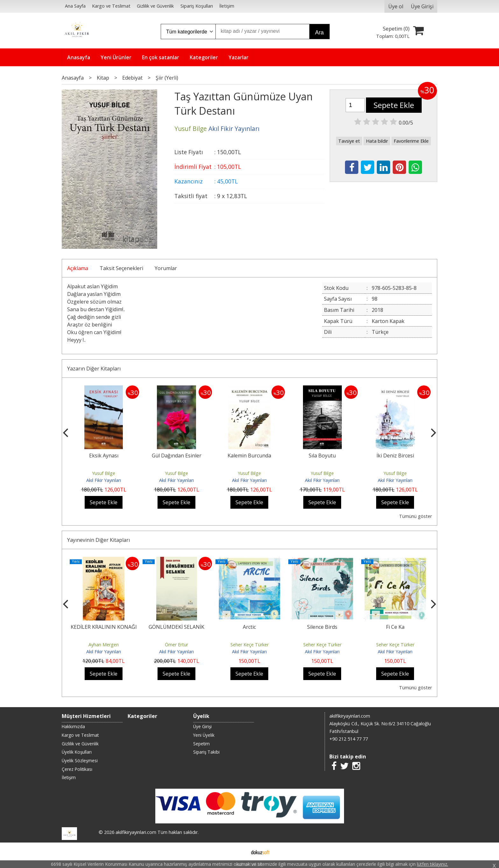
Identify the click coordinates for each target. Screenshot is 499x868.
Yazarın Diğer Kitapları (94, 369)
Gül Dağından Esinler (177, 456)
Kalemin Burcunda (249, 456)
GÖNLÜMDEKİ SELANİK (176, 627)
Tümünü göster (415, 516)
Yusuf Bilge (104, 473)
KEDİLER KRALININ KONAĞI (104, 627)
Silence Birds (322, 627)
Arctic (249, 627)
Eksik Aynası (104, 456)
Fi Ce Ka (395, 627)
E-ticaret (239, 851)
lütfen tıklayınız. (432, 864)
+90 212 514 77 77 (349, 739)
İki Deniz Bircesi (395, 456)
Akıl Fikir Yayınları (104, 480)
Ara (319, 32)
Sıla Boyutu (322, 456)
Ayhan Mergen (104, 645)
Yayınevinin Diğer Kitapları (98, 540)
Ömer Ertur (176, 645)
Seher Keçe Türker (250, 645)
